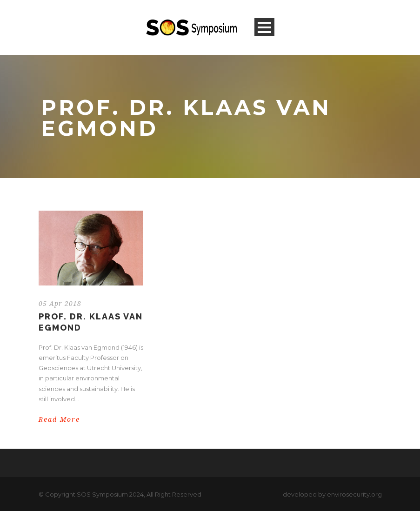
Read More (59, 419)
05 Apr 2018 (60, 304)
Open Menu (264, 27)
